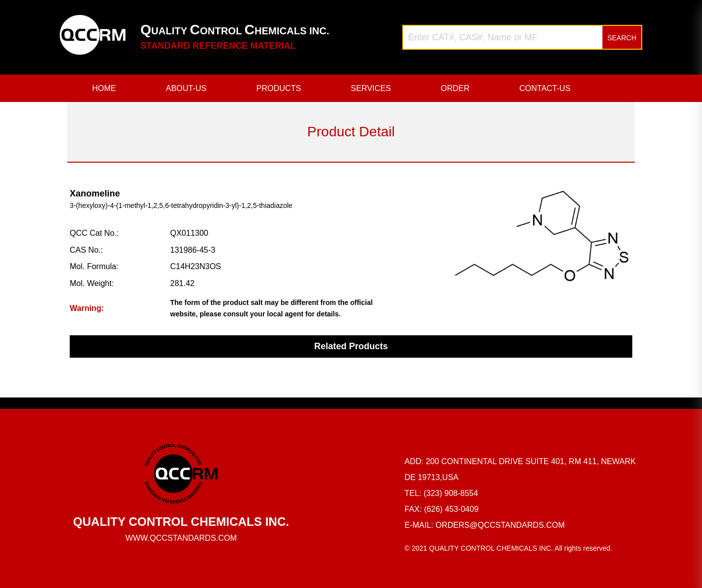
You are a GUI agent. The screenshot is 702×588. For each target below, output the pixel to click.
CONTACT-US (545, 88)
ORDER (455, 88)
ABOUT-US (186, 88)
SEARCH (622, 38)
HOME (104, 88)
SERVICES (371, 88)
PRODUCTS (279, 88)
